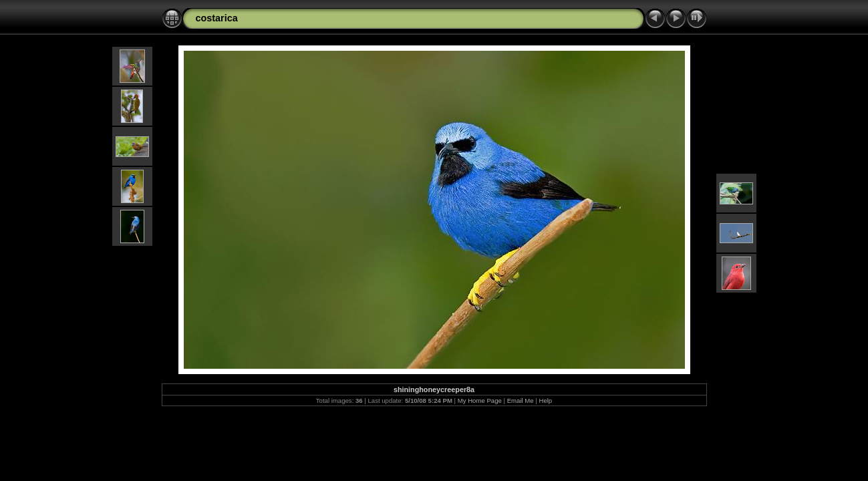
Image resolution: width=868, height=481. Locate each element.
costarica (217, 18)
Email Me (521, 400)
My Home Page (480, 400)
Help (545, 400)
